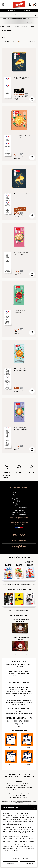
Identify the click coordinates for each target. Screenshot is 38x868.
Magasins (12, 674)
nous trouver (19, 535)
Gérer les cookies (19, 843)
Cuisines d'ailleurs (14, 689)
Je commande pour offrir (18, 678)
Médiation (29, 788)
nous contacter (19, 541)
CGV (32, 783)
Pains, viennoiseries (12, 700)
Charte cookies (21, 788)
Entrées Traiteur (28, 685)
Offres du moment (10, 685)
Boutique (29, 702)
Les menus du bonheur (19, 704)
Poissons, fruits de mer (13, 691)
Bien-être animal (9, 790)
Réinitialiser (32, 41)
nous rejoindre (19, 546)
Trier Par (5, 41)
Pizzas (27, 687)
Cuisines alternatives (25, 700)
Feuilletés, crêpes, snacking (16, 687)
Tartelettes (33, 26)
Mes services (27, 11)
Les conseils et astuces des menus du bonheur (19, 714)
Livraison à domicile (18, 676)
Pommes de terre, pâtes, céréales (22, 694)
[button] (30, 4)
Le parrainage (19, 667)
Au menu (19, 711)
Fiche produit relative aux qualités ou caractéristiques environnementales (19, 794)
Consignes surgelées (22, 674)
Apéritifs (20, 685)
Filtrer (16, 41)
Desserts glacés (15, 698)
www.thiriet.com (8, 816)
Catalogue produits (25, 785)
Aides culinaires (14, 696)
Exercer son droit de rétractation (19, 797)
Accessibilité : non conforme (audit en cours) (22, 792)
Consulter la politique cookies (12, 853)
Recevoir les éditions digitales (11, 585)
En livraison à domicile (13, 664)
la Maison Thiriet (19, 488)
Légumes (8, 694)
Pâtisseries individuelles (21, 26)
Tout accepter (28, 863)
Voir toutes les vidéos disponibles (18, 655)
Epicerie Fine (9, 702)
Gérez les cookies (11, 788)
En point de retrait (26, 664)
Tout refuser (10, 863)
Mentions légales (13, 785)
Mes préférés (11, 11)
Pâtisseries (9, 26)
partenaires (20, 816)
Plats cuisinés (24, 689)
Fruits (21, 696)
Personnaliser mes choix (19, 858)
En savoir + (19, 726)
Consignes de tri (20, 790)
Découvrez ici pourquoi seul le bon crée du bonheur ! (19, 513)
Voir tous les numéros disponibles (18, 611)
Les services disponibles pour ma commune (17, 783)
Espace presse (30, 790)
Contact (6, 792)
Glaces (26, 696)
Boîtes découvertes (20, 702)
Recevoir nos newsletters (28, 585)
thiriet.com (19, 781)
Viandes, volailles (26, 691)
